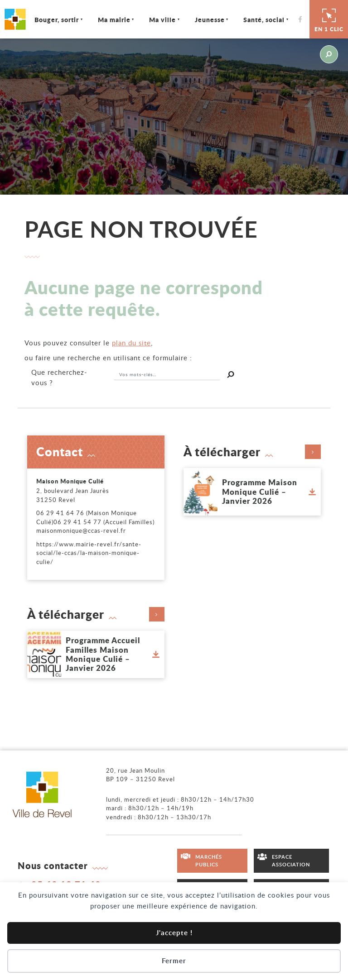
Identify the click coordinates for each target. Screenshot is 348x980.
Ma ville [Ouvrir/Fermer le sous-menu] (163, 19)
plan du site (131, 343)
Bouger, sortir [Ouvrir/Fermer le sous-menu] (57, 19)
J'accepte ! (174, 933)
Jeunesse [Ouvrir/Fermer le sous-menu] (210, 19)
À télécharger (252, 452)
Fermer (174, 961)
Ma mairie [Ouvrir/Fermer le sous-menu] (115, 19)
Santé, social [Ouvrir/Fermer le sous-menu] (264, 19)
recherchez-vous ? (59, 377)
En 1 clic (329, 19)
